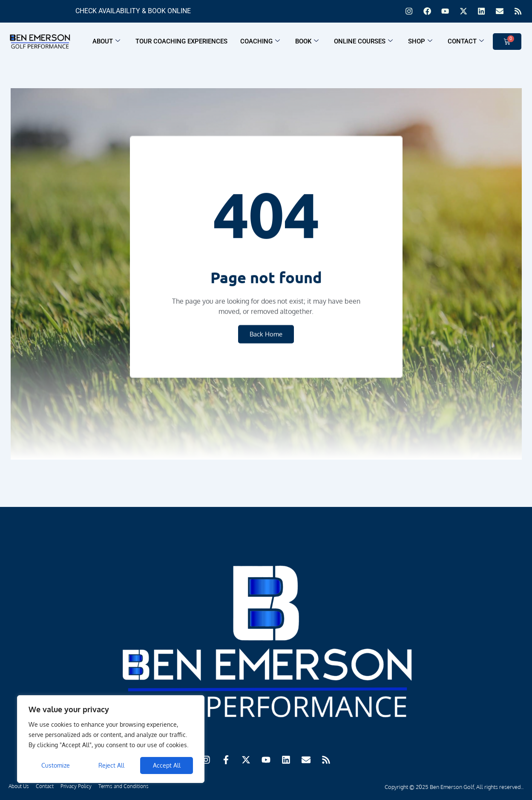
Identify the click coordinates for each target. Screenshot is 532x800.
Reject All (111, 765)
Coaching (260, 43)
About (106, 43)
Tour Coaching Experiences (181, 43)
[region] (111, 739)
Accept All (167, 765)
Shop (420, 43)
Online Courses (363, 43)
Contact (466, 43)
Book (307, 43)
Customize (56, 765)
